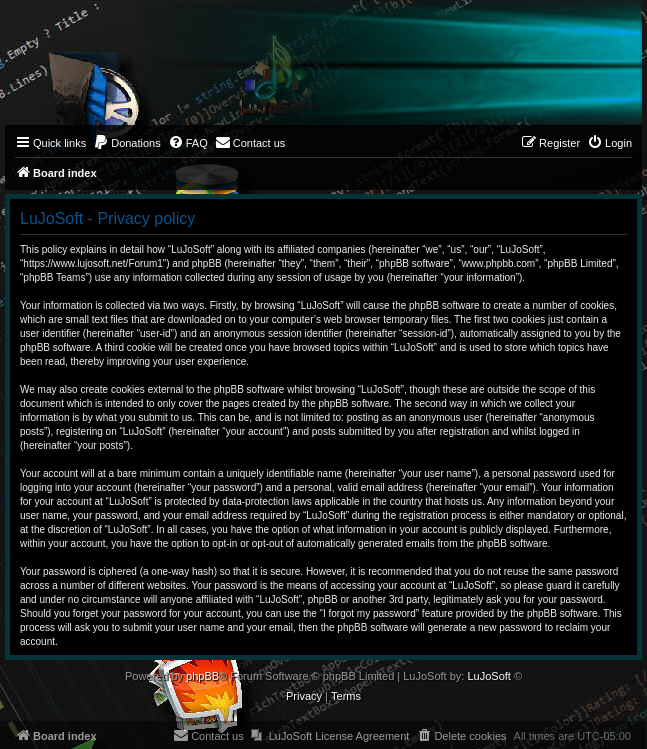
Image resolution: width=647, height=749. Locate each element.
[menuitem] (127, 143)
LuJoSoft (488, 676)
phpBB (202, 676)
